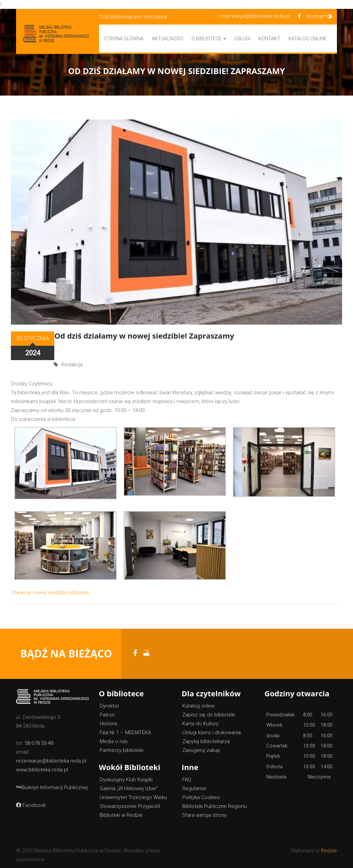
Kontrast (319, 16)
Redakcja (72, 348)
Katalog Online (308, 39)
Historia (108, 720)
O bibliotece (209, 39)
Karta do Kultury (200, 720)
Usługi (242, 39)
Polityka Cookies (201, 794)
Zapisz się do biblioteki (209, 711)
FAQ (187, 776)
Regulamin (194, 785)
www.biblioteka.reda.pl (42, 766)
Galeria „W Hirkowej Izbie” (129, 785)
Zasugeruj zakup (201, 746)
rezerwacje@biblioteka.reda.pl (254, 16)
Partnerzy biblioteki (122, 746)
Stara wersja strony (204, 811)
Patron (107, 711)
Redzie (329, 847)
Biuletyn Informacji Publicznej (52, 784)
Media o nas (114, 738)
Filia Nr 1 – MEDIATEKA (125, 729)
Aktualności (168, 39)
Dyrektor (109, 702)
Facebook (31, 802)
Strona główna (124, 39)
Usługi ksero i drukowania (211, 729)
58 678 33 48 (39, 740)
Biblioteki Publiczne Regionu (215, 802)
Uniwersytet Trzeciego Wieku (133, 794)
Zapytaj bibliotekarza (206, 738)
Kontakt (269, 39)
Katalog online (199, 702)
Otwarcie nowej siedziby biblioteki (50, 589)
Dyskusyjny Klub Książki (126, 776)
